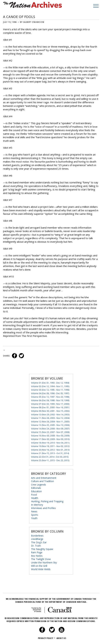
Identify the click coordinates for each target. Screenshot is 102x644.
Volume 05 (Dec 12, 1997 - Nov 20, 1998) (50, 397)
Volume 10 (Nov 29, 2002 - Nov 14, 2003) (50, 415)
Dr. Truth (36, 546)
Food (34, 495)
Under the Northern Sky (44, 562)
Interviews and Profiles (43, 508)
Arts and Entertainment (44, 478)
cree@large (37, 539)
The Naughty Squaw (42, 549)
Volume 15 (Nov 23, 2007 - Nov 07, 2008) (50, 432)
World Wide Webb (41, 569)
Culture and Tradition (42, 481)
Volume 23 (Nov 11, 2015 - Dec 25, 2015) (50, 460)
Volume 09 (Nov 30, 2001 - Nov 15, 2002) (50, 411)
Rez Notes (37, 556)
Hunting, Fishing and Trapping (47, 501)
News (34, 511)
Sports (35, 515)
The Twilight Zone (41, 559)
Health (35, 498)
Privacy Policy (47, 638)
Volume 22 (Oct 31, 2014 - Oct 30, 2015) (50, 457)
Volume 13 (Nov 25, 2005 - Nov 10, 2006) (50, 425)
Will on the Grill (39, 566)
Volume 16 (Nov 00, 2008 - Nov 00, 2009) (50, 436)
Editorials (36, 488)
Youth (34, 518)
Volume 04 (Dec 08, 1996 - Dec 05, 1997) (50, 393)
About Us (61, 638)
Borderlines (37, 536)
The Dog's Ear (39, 542)
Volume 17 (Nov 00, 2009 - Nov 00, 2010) (50, 439)
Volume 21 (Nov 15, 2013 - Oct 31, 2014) (50, 453)
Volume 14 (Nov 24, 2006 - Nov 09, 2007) (50, 429)
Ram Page (37, 552)
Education (36, 491)
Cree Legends (39, 485)
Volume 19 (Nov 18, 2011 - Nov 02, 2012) (50, 446)
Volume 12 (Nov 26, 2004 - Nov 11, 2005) (50, 422)
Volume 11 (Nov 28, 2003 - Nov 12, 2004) (50, 418)
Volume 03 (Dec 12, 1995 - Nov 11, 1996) (50, 390)
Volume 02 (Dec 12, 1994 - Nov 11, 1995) (50, 386)
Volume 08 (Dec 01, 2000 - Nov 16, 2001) (50, 407)
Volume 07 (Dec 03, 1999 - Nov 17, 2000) (50, 404)
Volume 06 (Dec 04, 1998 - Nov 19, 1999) (50, 400)
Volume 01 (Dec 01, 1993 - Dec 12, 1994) (50, 383)
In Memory (37, 505)
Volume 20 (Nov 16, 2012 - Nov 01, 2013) (50, 450)
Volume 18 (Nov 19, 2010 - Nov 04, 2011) (50, 443)
